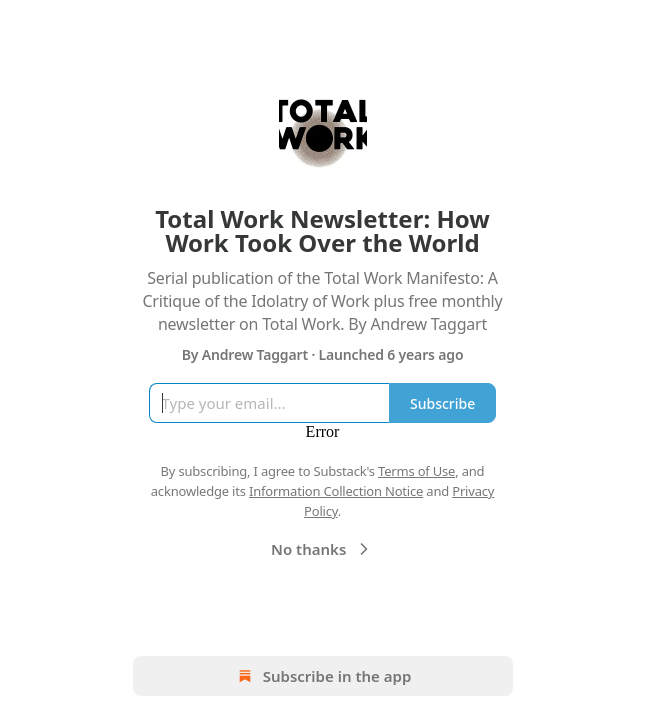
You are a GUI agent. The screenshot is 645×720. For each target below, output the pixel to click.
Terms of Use (416, 471)
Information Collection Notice (336, 491)
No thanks (322, 549)
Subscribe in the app (322, 676)
